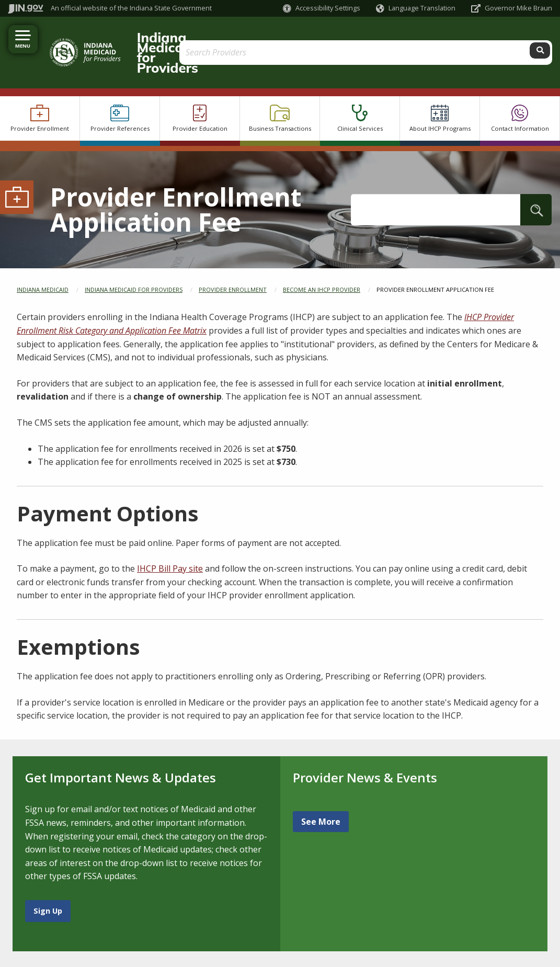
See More (321, 792)
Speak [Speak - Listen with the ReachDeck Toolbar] (118, 954)
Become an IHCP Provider (322, 259)
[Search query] (484, 37)
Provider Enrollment (233, 259)
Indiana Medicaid (43, 259)
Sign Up (48, 880)
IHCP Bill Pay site (170, 539)
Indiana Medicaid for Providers (217, 37)
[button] (322, 8)
